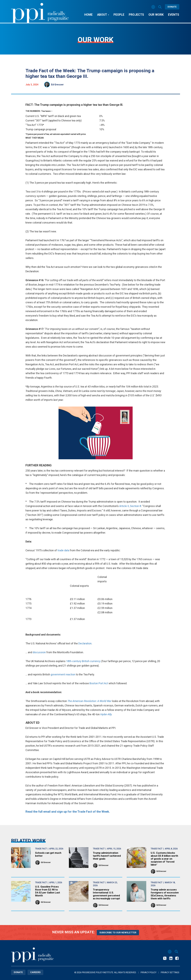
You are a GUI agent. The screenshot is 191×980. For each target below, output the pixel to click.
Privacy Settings (170, 972)
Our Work (156, 15)
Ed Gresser (57, 85)
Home (88, 15)
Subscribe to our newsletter (118, 933)
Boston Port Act (99, 683)
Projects (136, 15)
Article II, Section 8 (130, 506)
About (103, 15)
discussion (39, 652)
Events (174, 15)
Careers (35, 972)
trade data (63, 550)
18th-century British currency (83, 661)
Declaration (85, 643)
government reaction (63, 674)
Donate (172, 7)
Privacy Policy (149, 972)
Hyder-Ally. (106, 714)
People (119, 15)
